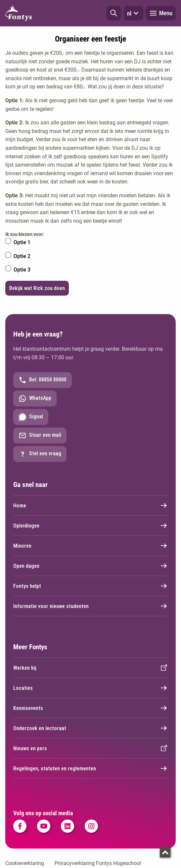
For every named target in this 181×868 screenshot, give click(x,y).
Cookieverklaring (25, 863)
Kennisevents (90, 708)
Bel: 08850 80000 (43, 380)
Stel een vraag (40, 454)
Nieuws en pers (90, 748)
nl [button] (134, 13)
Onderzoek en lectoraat (90, 728)
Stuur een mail (40, 435)
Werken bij (90, 668)
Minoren (90, 546)
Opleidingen (90, 526)
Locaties (90, 688)
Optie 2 (22, 256)
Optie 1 (22, 242)
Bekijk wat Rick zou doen (37, 288)
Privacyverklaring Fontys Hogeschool (98, 863)
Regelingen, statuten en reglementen (90, 768)
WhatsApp (35, 399)
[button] (114, 13)
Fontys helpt (90, 586)
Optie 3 (22, 270)
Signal (31, 417)
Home (90, 505)
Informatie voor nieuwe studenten (90, 606)
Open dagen (90, 566)
